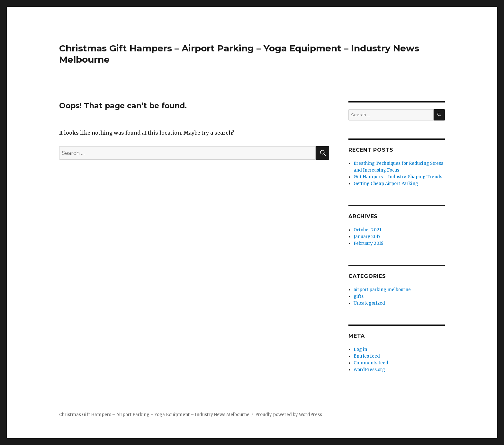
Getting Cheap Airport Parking (386, 184)
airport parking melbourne (382, 290)
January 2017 (367, 237)
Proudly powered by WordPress (289, 415)
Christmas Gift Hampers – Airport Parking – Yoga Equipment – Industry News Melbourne (154, 415)
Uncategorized (369, 303)
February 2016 (368, 243)
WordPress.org (369, 370)
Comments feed (371, 363)
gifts (359, 296)
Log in (360, 349)
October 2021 (367, 230)
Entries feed (367, 356)
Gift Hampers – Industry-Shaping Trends (398, 177)
